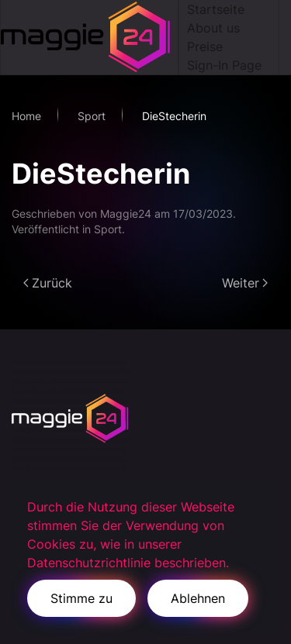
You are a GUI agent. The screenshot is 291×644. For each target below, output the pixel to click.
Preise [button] (205, 46)
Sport (108, 229)
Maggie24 (126, 214)
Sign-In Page (224, 65)
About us (213, 28)
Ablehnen (198, 598)
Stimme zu (81, 598)
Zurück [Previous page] (48, 283)
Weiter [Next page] (245, 283)
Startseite (216, 9)
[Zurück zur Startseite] (90, 37)
